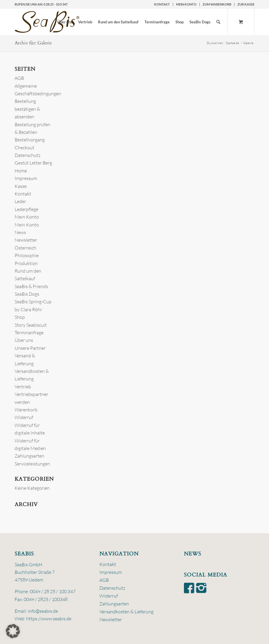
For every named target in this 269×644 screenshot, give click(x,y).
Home (21, 171)
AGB (19, 78)
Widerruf (24, 417)
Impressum (26, 178)
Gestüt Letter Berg (33, 163)
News (20, 232)
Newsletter (26, 240)
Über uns (24, 340)
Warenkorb (26, 410)
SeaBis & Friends (31, 286)
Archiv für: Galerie (33, 43)
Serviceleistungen (32, 464)
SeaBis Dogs (27, 294)
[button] (13, 631)
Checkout (24, 148)
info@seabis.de (43, 611)
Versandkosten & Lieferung (126, 612)
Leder (20, 201)
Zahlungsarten (29, 456)
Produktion (26, 263)
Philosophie (27, 255)
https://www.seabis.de (49, 619)
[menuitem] (162, 4)
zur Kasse (246, 4)
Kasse (21, 186)
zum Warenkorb (217, 4)
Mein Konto (186, 4)
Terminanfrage (29, 333)
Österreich (25, 248)
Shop (20, 317)
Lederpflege (26, 209)
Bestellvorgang (30, 140)
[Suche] (218, 22)
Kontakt (162, 4)
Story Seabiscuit (31, 325)
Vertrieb (23, 387)
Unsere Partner (30, 348)
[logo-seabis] (47, 22)
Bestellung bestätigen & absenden (27, 109)
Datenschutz (27, 155)
